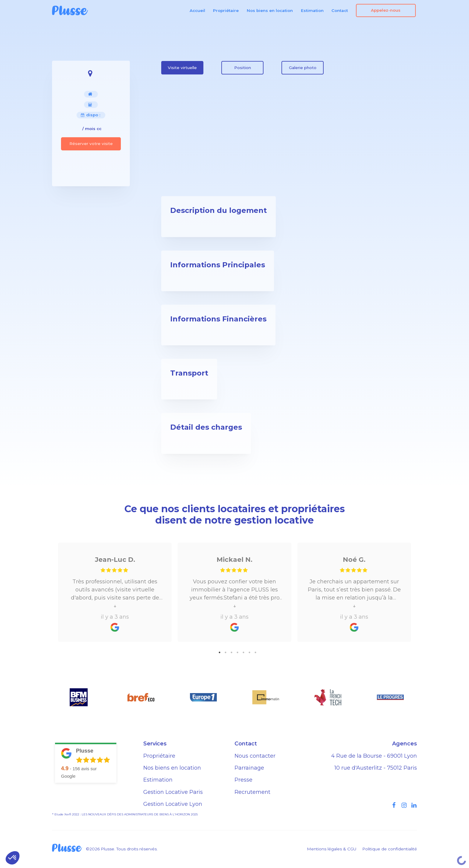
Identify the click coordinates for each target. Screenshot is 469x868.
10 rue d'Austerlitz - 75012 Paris (376, 768)
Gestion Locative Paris (173, 792)
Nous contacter (255, 756)
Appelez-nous (386, 10)
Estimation (312, 10)
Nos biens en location (270, 10)
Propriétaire (226, 10)
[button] (13, 858)
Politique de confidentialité (390, 849)
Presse (243, 780)
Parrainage (249, 768)
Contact (340, 10)
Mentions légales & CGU (332, 849)
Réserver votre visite (91, 144)
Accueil (197, 10)
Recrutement (252, 792)
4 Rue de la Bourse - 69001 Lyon (374, 756)
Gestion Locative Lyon (173, 804)
